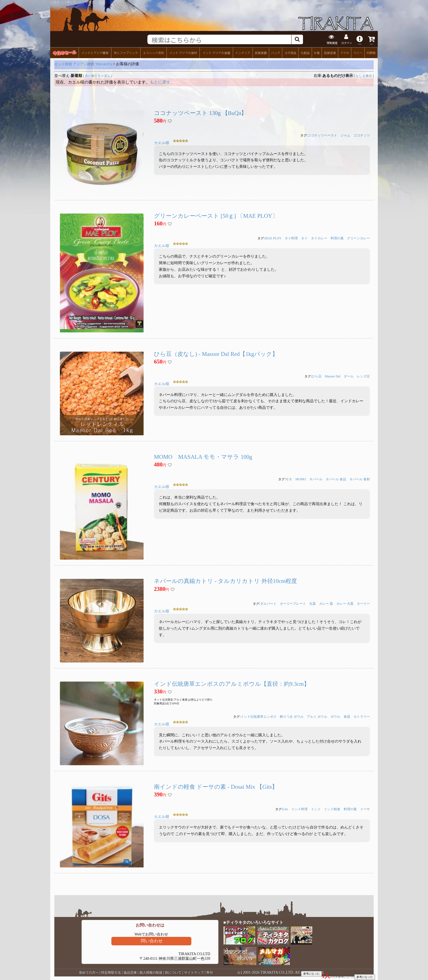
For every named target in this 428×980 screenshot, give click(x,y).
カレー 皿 (326, 603)
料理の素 (337, 238)
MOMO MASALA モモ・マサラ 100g (203, 456)
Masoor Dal (333, 376)
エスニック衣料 (154, 52)
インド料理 (299, 809)
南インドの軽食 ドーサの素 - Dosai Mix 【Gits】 (216, 786)
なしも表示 (364, 75)
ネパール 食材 (360, 479)
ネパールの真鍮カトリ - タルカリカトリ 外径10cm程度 (225, 580)
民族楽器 (261, 52)
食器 (347, 716)
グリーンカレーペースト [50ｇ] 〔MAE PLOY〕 (216, 215)
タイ (304, 238)
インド (316, 809)
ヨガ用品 (290, 52)
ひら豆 (317, 376)
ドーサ (365, 809)
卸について (173, 972)
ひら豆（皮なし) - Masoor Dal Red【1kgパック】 (216, 353)
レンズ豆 (363, 376)
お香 (317, 52)
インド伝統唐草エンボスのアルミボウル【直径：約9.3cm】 (232, 683)
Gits (285, 809)
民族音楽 (330, 52)
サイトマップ (194, 972)
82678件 (372, 2)
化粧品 (305, 52)
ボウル (335, 716)
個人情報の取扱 (151, 972)
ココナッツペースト (322, 135)
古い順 (90, 75)
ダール (349, 376)
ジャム (345, 135)
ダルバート (268, 603)
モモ (289, 479)
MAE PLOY (273, 238)
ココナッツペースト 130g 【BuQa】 (200, 112)
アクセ (345, 52)
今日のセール (64, 52)
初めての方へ (89, 972)
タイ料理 (291, 238)
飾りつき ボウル (292, 716)
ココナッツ (362, 135)
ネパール (316, 479)
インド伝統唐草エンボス (258, 716)
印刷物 (371, 52)
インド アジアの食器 (216, 52)
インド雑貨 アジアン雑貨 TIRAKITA (83, 63)
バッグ (276, 52)
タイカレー (319, 238)
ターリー (363, 603)
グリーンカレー (358, 238)
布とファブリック (126, 52)
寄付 (210, 972)
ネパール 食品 (336, 479)
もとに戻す (160, 82)
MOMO (301, 479)
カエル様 (162, 143)
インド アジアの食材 (183, 52)
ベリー (358, 52)
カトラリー (362, 716)
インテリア (243, 52)
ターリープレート (293, 603)
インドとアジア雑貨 (95, 52)
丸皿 (313, 603)
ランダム (104, 75)
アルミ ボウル (317, 716)
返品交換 (130, 972)
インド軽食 (332, 809)
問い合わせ (152, 940)
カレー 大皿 (345, 603)
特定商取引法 (111, 972)
